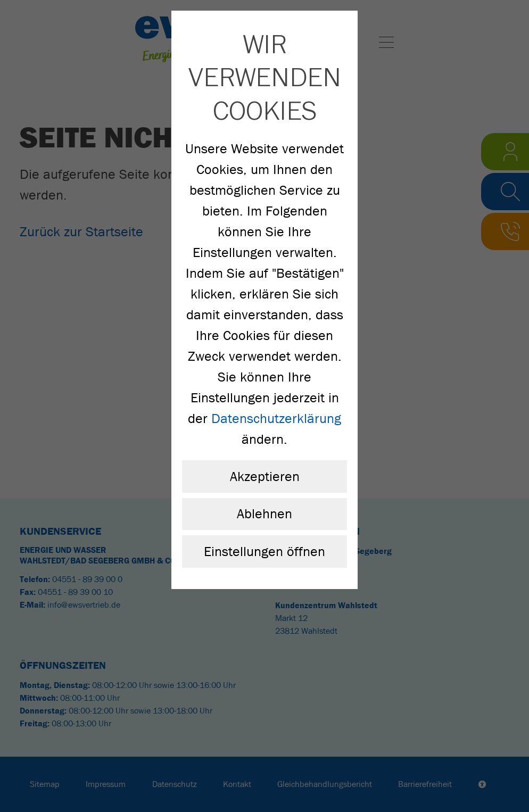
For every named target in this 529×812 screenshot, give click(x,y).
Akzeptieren (265, 477)
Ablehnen (264, 514)
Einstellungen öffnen (264, 552)
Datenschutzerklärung (276, 419)
